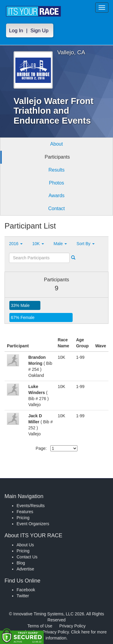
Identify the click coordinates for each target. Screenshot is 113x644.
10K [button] (38, 244)
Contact (56, 208)
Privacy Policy (72, 626)
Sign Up (39, 31)
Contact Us (27, 557)
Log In (16, 31)
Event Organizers (33, 524)
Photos (57, 183)
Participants (57, 157)
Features (25, 512)
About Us (25, 545)
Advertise (25, 569)
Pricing (23, 518)
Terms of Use (40, 626)
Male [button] (60, 244)
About (57, 144)
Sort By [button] (86, 244)
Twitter (23, 596)
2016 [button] (16, 244)
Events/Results (31, 506)
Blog (21, 563)
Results (56, 170)
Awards (56, 196)
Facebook (26, 590)
